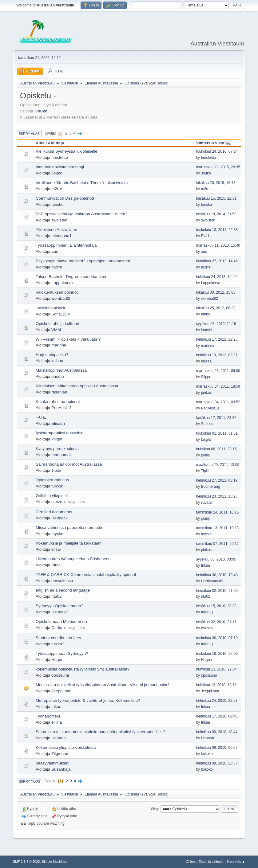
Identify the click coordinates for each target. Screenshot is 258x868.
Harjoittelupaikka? (52, 355)
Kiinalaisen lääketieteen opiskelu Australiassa (77, 386)
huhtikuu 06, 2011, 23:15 (216, 449)
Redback (60, 518)
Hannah (59, 738)
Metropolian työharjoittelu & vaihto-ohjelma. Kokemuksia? (88, 700)
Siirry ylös (30, 781)
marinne (59, 345)
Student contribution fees (58, 638)
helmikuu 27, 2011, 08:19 (217, 480)
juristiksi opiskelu (51, 308)
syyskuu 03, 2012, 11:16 (216, 324)
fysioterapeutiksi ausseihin (60, 433)
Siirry (155, 809)
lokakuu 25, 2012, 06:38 (216, 308)
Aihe (40, 143)
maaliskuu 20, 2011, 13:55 (218, 465)
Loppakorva (62, 283)
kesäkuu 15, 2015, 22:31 (216, 198)
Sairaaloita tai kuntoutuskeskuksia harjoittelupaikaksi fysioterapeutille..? (101, 732)
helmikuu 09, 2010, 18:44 (217, 732)
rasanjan (59, 392)
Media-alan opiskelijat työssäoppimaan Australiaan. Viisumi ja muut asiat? (103, 685)
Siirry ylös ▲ (236, 862)
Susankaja (61, 769)
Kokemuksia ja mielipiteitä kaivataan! (69, 543)
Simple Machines (54, 862)
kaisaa (57, 361)
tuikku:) (58, 486)
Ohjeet (191, 862)
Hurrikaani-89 (212, 581)
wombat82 (61, 298)
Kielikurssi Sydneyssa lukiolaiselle (67, 151)
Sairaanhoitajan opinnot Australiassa (69, 464)
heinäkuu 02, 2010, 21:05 (217, 591)
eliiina (57, 722)
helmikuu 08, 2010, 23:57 (217, 763)
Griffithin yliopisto (51, 496)
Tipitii (56, 470)
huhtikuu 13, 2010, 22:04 (216, 669)
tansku (57, 204)
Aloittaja (56, 143)
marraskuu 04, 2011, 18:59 (218, 386)
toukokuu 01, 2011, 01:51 (217, 433)
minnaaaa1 (62, 236)
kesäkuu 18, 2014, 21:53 (216, 214)
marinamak (62, 455)
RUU (205, 236)
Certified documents (54, 512)
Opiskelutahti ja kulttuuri (58, 324)
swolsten (59, 220)
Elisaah (58, 423)
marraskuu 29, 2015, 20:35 (218, 167)
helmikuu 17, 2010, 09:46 (217, 716)
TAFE (41, 417)
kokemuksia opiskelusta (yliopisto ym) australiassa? (83, 669)
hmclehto (60, 157)
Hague (57, 660)
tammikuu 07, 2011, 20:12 (218, 544)
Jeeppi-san (61, 691)
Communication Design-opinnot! (65, 198)
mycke (57, 534)
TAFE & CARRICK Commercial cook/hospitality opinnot (86, 575)
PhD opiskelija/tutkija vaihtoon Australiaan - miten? (82, 214)
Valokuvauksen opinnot (57, 292)
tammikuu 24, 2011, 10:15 (218, 512)
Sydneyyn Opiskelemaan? (60, 606)
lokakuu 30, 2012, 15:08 (216, 292)
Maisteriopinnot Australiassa (61, 370)
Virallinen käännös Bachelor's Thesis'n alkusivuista (82, 183)
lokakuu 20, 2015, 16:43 (216, 183)
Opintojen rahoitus (52, 480)
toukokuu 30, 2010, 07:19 (217, 638)
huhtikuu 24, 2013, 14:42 (216, 277)
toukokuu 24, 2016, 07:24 (217, 151)
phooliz (58, 376)
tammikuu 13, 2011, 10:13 (218, 528)
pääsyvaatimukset (52, 763)
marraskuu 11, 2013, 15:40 (218, 245)
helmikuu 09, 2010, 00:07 (217, 748)
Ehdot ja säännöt (211, 862)
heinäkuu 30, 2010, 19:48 (217, 575)
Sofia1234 (61, 314)
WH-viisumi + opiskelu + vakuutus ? (68, 339)
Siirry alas (29, 134)
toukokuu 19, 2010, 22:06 (217, 654)
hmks (206, 314)
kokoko (207, 628)
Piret (56, 565)
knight (57, 439)
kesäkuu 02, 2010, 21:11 (216, 622)
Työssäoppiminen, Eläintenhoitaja (66, 245)
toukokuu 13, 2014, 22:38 (217, 230)
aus (55, 251)
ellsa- (56, 549)
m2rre (57, 189)
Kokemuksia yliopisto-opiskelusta (66, 747)
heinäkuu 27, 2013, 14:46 (217, 261)
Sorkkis (207, 424)
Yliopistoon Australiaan (56, 230)
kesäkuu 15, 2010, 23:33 (216, 606)
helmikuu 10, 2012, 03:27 (217, 355)
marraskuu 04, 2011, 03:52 (218, 402)
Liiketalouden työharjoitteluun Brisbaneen (73, 559)
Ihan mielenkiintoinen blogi (60, 167)
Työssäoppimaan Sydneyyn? (62, 653)
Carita (57, 628)
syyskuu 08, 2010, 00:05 (216, 559)
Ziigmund (60, 754)
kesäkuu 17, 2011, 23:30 (216, 418)
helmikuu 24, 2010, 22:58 (217, 701)
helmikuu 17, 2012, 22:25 (217, 339)
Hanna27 (60, 612)
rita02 (56, 596)
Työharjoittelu (48, 716)
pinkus (206, 393)
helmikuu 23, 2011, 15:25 (217, 496)
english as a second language (63, 590)
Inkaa (206, 565)
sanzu (57, 502)
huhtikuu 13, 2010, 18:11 (216, 685)
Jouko (162, 83)
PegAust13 (61, 408)
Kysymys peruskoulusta (57, 449)
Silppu (206, 377)
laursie (206, 330)
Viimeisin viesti (214, 143)
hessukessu (62, 581)
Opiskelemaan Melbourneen (61, 622)
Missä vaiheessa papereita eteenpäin (69, 528)
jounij (205, 455)
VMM (56, 330)
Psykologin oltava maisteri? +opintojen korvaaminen (83, 261)
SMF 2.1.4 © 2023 (26, 862)
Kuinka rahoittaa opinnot (58, 402)
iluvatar (207, 502)
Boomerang (211, 487)
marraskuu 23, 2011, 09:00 (218, 371)
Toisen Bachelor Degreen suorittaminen (71, 277)
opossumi (60, 675)
